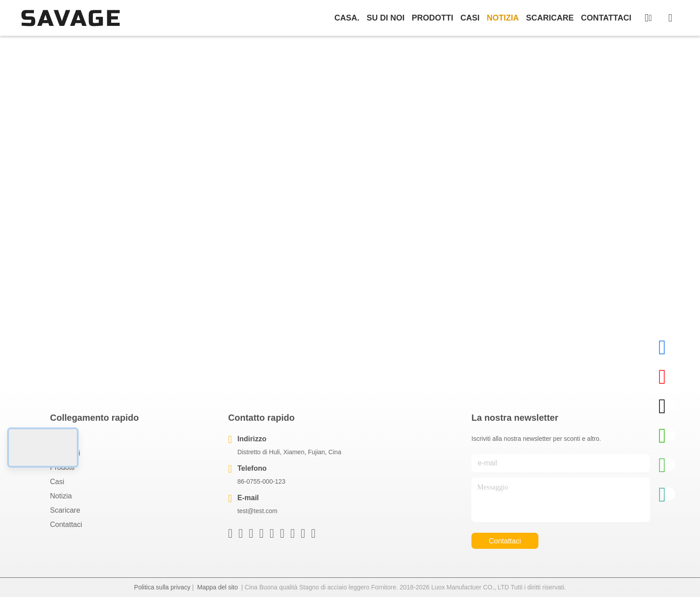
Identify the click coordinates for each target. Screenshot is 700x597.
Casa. (347, 18)
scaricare (550, 18)
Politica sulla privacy (162, 587)
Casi (470, 18)
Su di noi (385, 18)
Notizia (503, 18)
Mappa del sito (218, 587)
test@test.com (258, 511)
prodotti (432, 18)
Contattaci (606, 18)
